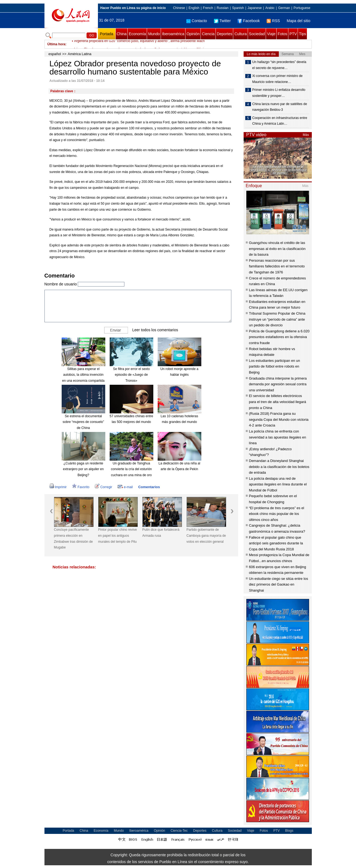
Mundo (154, 34)
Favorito (81, 487)
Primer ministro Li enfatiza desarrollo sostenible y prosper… (279, 93)
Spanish (238, 8)
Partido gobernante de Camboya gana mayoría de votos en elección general (206, 536)
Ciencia (208, 34)
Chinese (179, 8)
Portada (107, 34)
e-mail (125, 487)
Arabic (270, 8)
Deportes (225, 34)
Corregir (104, 487)
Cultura (240, 34)
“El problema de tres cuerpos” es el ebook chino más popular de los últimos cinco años (277, 514)
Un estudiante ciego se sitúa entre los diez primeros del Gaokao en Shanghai (279, 584)
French (208, 8)
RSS (273, 21)
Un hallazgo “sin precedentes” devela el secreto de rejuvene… (279, 65)
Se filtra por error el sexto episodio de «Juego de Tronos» (131, 375)
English (194, 8)
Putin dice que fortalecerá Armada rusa (161, 533)
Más (306, 135)
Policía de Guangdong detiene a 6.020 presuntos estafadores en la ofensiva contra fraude (279, 337)
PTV (293, 34)
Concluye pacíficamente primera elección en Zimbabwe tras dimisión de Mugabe (74, 539)
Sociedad (257, 34)
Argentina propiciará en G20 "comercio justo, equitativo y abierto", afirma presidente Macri (140, 44)
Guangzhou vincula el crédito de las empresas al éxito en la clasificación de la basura (277, 249)
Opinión (193, 34)
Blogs (289, 831)
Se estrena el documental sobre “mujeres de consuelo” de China (83, 422)
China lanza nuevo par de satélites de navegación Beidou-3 (280, 107)
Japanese (255, 8)
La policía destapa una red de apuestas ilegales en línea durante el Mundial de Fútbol (278, 484)
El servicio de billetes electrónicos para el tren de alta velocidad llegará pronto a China (278, 402)
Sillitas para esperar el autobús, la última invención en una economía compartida (83, 375)
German (284, 8)
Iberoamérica (173, 34)
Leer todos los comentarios (155, 330)
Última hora (56, 44)
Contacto (197, 21)
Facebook (249, 21)
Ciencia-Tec (179, 831)
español (55, 54)
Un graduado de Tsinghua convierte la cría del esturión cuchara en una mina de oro (131, 469)
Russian (222, 8)
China (122, 34)
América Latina (80, 54)
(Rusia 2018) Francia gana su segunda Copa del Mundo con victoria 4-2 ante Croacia (279, 419)
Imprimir (58, 487)
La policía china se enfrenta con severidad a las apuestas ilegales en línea (278, 437)
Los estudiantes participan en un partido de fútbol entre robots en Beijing (275, 366)
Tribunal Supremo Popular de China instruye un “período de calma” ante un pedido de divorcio (277, 319)
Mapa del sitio (298, 21)
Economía (137, 34)
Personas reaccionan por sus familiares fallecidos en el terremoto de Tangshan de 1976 (277, 266)
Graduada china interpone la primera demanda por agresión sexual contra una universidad (278, 384)
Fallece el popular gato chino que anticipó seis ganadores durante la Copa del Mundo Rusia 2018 (276, 543)
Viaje (271, 34)
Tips (303, 34)
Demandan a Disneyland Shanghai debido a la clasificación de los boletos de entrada (279, 467)
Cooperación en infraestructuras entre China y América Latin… (280, 121)
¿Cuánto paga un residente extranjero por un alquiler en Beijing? (83, 469)
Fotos (282, 34)
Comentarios (149, 487)
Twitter (222, 21)
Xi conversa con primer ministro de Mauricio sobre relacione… (278, 79)
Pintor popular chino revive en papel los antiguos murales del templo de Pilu (118, 536)
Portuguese (302, 8)
